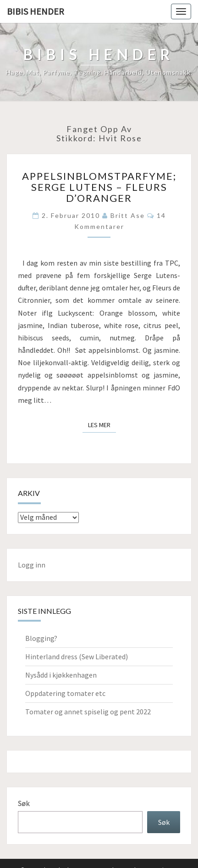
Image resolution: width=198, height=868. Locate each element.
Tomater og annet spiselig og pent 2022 (88, 712)
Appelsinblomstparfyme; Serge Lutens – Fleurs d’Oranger (99, 187)
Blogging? (41, 638)
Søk (24, 803)
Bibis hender (36, 11)
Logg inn (32, 565)
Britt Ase (128, 215)
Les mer (102, 424)
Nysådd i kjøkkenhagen (61, 675)
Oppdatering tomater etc (65, 693)
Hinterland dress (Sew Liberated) (77, 657)
